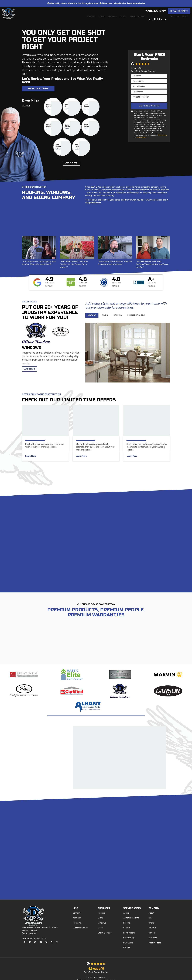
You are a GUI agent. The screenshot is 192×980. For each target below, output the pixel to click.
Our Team (153, 933)
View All (127, 943)
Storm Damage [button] (127, 19)
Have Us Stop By (38, 89)
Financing (77, 918)
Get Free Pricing (149, 106)
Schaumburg (129, 933)
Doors (101, 923)
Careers (152, 928)
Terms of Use (162, 135)
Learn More (30, 370)
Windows (102, 918)
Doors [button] (108, 19)
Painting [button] (169, 19)
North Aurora (129, 928)
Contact (76, 908)
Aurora (126, 908)
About (151, 908)
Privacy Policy (141, 138)
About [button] (184, 19)
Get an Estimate (179, 11)
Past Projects (155, 938)
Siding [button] (79, 19)
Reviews (152, 923)
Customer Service (80, 923)
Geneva (127, 923)
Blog (151, 913)
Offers (151, 918)
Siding (101, 913)
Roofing (101, 908)
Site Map (102, 972)
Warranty (77, 913)
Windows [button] (93, 19)
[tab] (92, 316)
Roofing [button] (65, 19)
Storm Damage (105, 928)
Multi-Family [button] (150, 19)
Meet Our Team (72, 164)
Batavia (127, 918)
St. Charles (128, 938)
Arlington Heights (131, 913)
